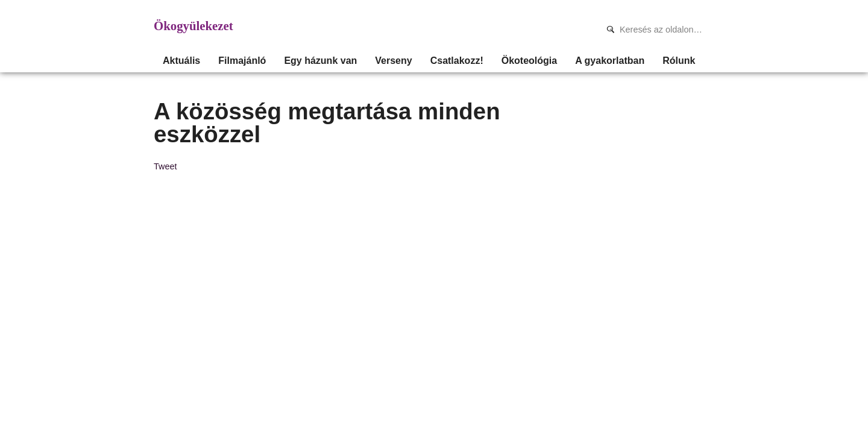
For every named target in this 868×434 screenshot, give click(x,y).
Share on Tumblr (207, 166)
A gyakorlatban (610, 61)
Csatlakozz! (457, 61)
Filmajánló (242, 61)
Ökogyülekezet (193, 26)
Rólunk (679, 61)
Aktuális (181, 61)
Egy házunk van (320, 61)
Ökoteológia (529, 61)
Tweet (165, 166)
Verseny (393, 61)
